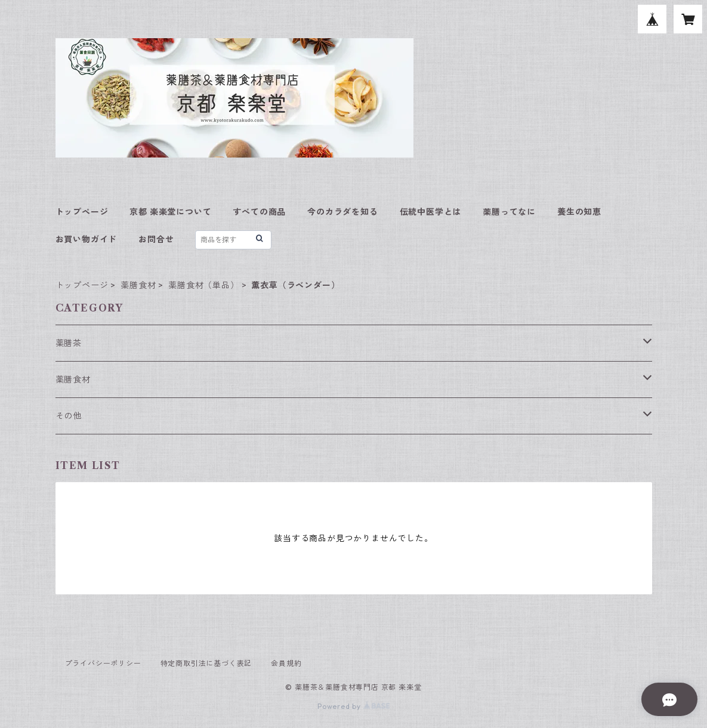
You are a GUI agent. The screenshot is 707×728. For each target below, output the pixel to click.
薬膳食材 (138, 285)
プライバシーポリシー (103, 663)
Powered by (353, 706)
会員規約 (286, 663)
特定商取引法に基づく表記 (206, 663)
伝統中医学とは (431, 212)
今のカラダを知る (342, 212)
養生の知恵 (579, 212)
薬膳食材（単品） (203, 285)
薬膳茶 (69, 343)
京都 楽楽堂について (170, 212)
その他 (69, 416)
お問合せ (156, 239)
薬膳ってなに (509, 212)
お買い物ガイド (87, 239)
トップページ (82, 212)
